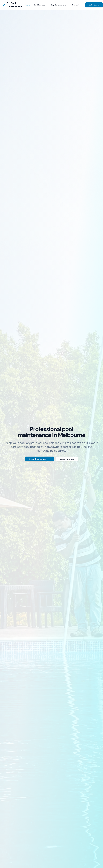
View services (67, 459)
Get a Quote (94, 5)
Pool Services (41, 5)
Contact (76, 5)
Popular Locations (60, 5)
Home (28, 5)
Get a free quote (39, 459)
